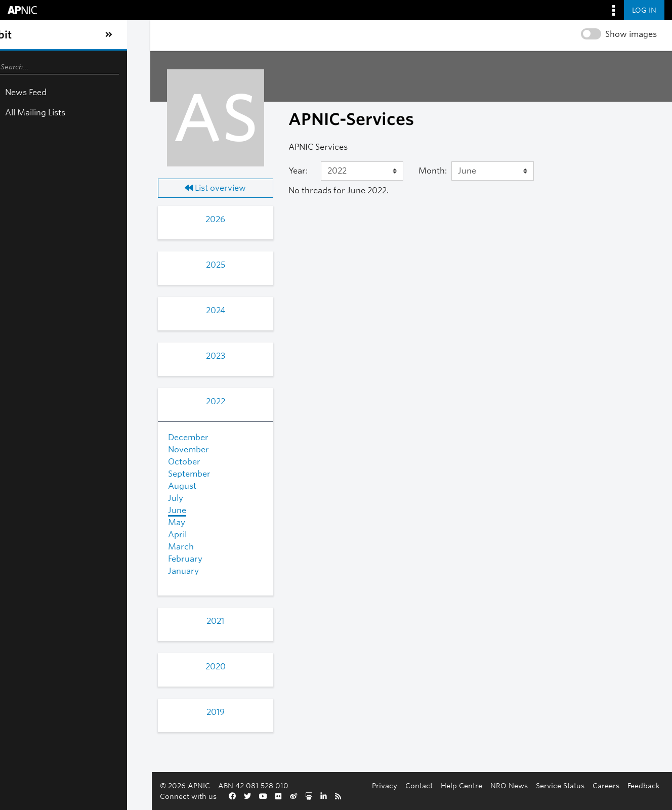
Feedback (450, 796)
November (69, 450)
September (69, 474)
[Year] (291, 171)
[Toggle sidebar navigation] (18, 35)
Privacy (191, 796)
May (57, 522)
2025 (111, 265)
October (64, 462)
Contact (226, 796)
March (61, 547)
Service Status (367, 796)
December (68, 437)
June (57, 510)
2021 (111, 621)
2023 (111, 356)
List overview (111, 188)
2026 (111, 219)
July (56, 498)
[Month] (451, 171)
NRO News (316, 796)
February (65, 559)
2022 (111, 401)
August (62, 486)
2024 (111, 310)
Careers (413, 796)
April (57, 535)
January (64, 571)
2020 (111, 667)
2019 (111, 712)
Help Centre (268, 796)
